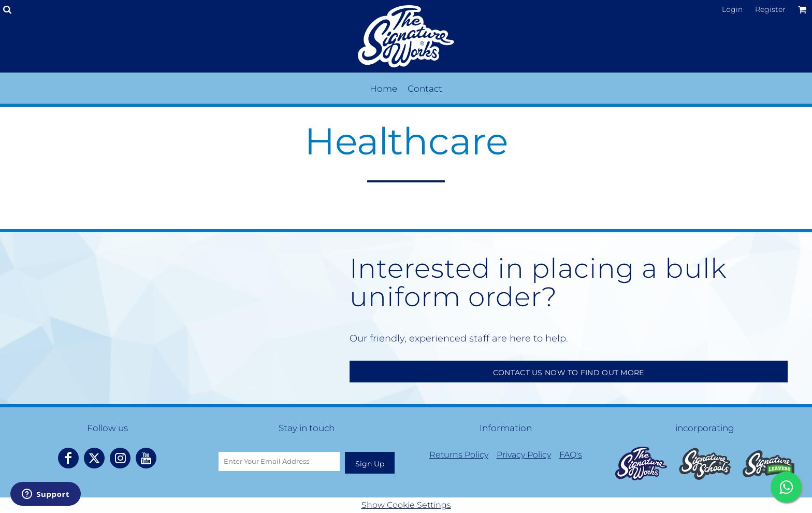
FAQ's (571, 455)
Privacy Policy (524, 455)
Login (732, 9)
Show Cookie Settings (406, 505)
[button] (641, 464)
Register (770, 9)
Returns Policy (459, 455)
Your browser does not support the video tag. (178, 316)
